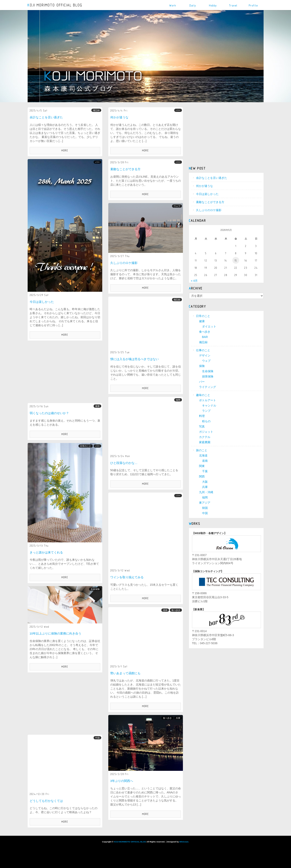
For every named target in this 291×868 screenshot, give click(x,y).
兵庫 (178, 718)
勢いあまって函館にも (125, 673)
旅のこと (202, 450)
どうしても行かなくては (46, 801)
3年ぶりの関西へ (122, 781)
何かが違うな (119, 117)
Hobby (213, 6)
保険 (202, 366)
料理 (202, 416)
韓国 (205, 508)
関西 (202, 476)
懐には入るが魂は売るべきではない (135, 359)
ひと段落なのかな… (124, 463)
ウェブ (177, 206)
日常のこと (86, 446)
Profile (253, 6)
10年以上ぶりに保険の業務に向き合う (56, 633)
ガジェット (206, 432)
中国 (97, 738)
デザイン (205, 355)
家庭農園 (205, 442)
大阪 (205, 482)
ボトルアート (208, 400)
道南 (165, 610)
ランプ (206, 411)
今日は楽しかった (42, 302)
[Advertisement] (65, 372)
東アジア (205, 503)
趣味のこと (203, 395)
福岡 (178, 400)
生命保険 (95, 589)
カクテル (205, 437)
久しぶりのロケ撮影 (124, 263)
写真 (202, 426)
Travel (233, 6)
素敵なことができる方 (125, 169)
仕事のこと (203, 350)
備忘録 (96, 110)
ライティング (208, 387)
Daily (193, 6)
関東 (202, 466)
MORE (65, 151)
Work (173, 6)
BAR (205, 337)
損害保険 (208, 376)
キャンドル (209, 405)
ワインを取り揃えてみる (127, 577)
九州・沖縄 (206, 492)
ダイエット (209, 326)
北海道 (203, 455)
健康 (97, 406)
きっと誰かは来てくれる (46, 552)
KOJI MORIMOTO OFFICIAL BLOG (55, 5)
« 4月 (194, 281)
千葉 (205, 471)
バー (178, 110)
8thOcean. (184, 842)
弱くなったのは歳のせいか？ (49, 413)
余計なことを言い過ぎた (46, 117)
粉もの (206, 421)
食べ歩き (176, 610)
